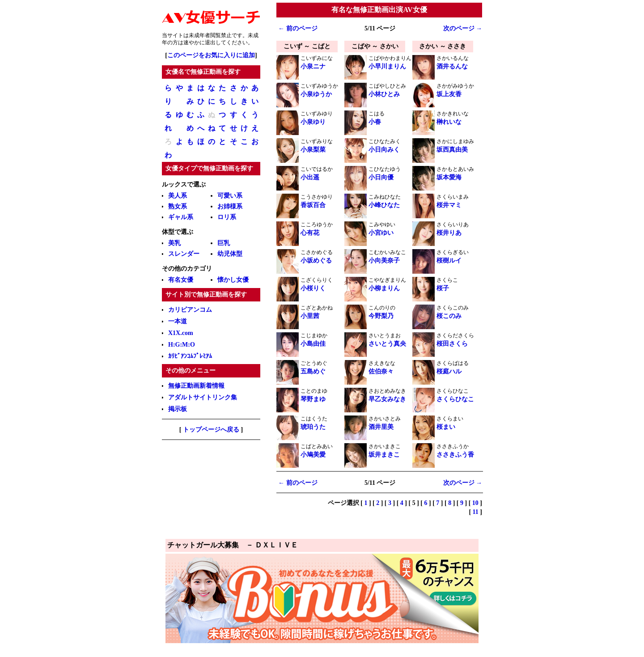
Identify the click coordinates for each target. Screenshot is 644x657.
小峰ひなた (384, 205)
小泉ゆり (313, 122)
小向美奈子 (384, 261)
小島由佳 (313, 344)
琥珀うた (313, 427)
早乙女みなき (387, 399)
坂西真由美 (452, 150)
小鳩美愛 (313, 455)
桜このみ (449, 316)
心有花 (310, 233)
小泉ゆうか (316, 94)
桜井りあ (449, 233)
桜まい (446, 427)
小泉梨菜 (313, 150)
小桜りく (313, 288)
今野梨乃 (381, 316)
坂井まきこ (384, 455)
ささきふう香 (455, 455)
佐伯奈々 (381, 371)
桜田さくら (452, 344)
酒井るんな (452, 66)
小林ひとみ (384, 94)
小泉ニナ (313, 66)
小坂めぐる (316, 261)
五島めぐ (313, 371)
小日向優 (381, 177)
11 (476, 512)
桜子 (443, 288)
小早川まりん (387, 66)
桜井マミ (449, 205)
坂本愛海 (449, 177)
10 (475, 503)
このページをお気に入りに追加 (211, 55)
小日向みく (384, 150)
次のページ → (463, 28)
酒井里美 (381, 427)
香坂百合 (313, 205)
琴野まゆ (313, 399)
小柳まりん (384, 288)
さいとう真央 (387, 344)
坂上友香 (449, 94)
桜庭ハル (449, 371)
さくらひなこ (455, 399)
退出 (210, 42)
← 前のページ (298, 28)
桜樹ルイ (449, 261)
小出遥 (310, 177)
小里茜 (310, 316)
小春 (375, 122)
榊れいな (449, 122)
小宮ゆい (381, 233)
